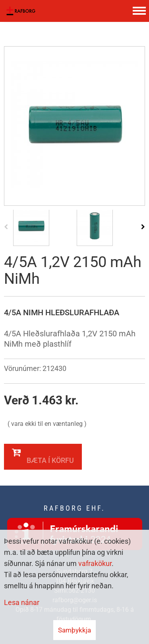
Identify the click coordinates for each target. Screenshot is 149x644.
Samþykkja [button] (74, 630)
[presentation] (6, 226)
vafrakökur (95, 563)
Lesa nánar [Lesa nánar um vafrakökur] (22, 602)
